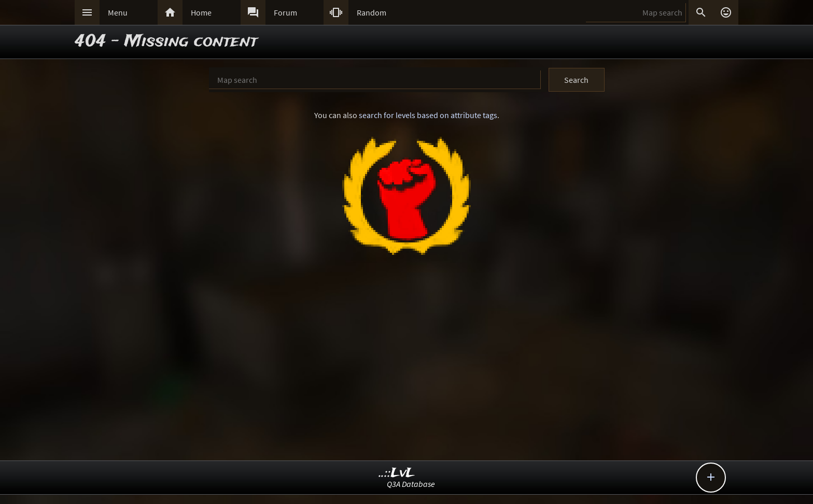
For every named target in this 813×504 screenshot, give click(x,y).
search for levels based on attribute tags (428, 115)
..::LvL (397, 473)
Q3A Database (411, 484)
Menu (118, 12)
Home (201, 12)
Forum (285, 12)
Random (372, 12)
